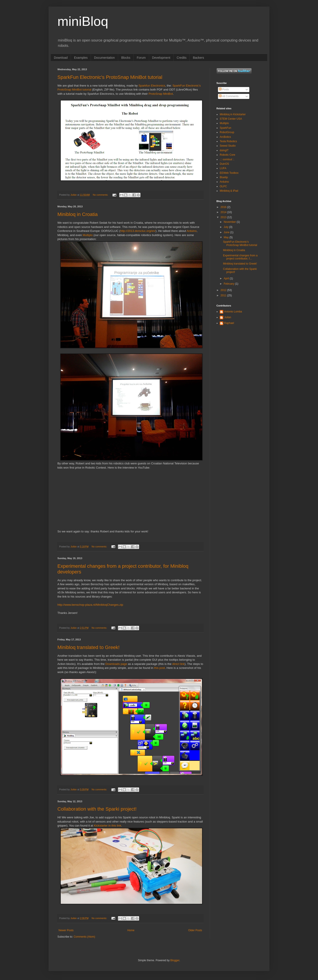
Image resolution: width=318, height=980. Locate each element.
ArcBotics (225, 137)
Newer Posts (66, 930)
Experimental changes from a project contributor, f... (240, 257)
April (227, 278)
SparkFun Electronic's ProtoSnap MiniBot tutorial (110, 77)
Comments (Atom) (84, 937)
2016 (224, 207)
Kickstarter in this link (108, 826)
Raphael (229, 323)
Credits (182, 58)
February (229, 284)
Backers (198, 58)
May (227, 237)
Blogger (175, 960)
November (230, 222)
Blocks (126, 58)
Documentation (104, 58)
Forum (141, 58)
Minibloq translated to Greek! (88, 647)
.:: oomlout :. (227, 159)
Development (161, 58)
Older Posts (195, 930)
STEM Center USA (231, 119)
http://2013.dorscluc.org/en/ (138, 231)
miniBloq (83, 21)
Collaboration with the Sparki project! (97, 809)
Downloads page (116, 664)
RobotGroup (227, 132)
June (227, 232)
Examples (81, 58)
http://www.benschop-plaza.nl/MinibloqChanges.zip (90, 605)
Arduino (192, 231)
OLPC (223, 186)
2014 (224, 212)
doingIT (224, 150)
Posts (224, 89)
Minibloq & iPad (229, 191)
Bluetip (224, 177)
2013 (224, 217)
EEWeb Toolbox (229, 173)
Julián (228, 317)
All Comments (229, 96)
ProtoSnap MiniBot (161, 94)
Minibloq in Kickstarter (233, 114)
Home (131, 930)
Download (61, 58)
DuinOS (224, 164)
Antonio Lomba (233, 312)
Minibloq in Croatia (78, 214)
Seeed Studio (228, 146)
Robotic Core (227, 155)
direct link (178, 664)
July (226, 227)
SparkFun (225, 128)
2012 (224, 290)
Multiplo (88, 235)
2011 (224, 295)
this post (160, 668)
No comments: (101, 195)
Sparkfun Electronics (152, 86)
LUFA (223, 168)
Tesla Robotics (228, 141)
